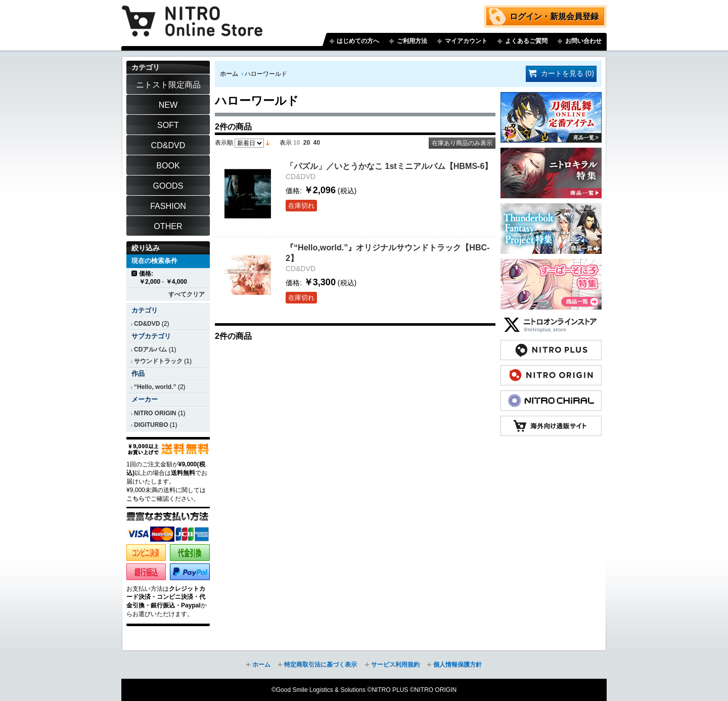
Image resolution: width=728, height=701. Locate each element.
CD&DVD (147, 324)
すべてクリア (187, 294)
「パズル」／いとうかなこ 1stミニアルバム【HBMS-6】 (389, 166)
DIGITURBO (151, 425)
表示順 (224, 143)
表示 (286, 143)
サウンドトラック (158, 361)
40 (317, 143)
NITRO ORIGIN (155, 413)
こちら (135, 499)
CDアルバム (150, 349)
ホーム (229, 74)
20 (307, 143)
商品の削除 (135, 273)
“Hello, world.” (155, 387)
